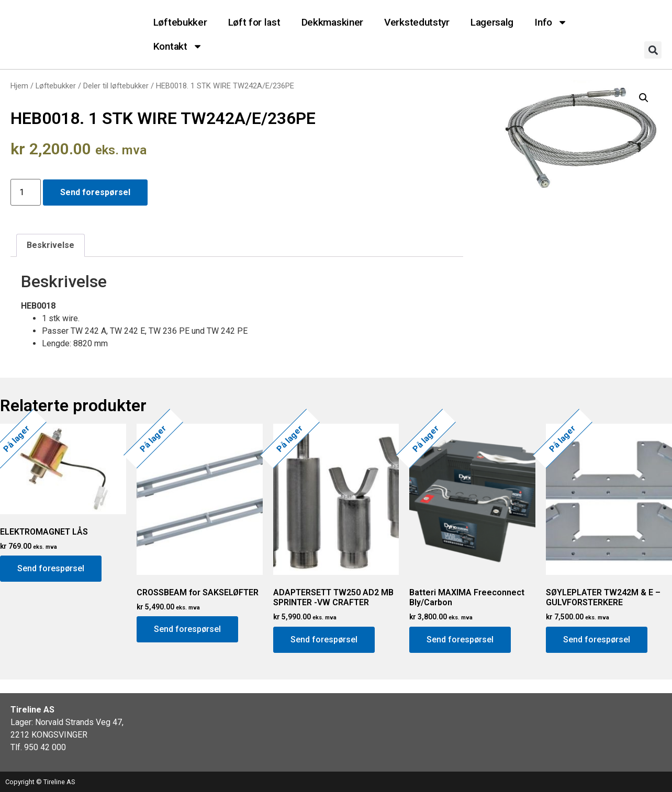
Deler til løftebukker (116, 86)
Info (551, 22)
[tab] (51, 245)
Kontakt (178, 46)
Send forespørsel (95, 192)
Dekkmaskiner (332, 22)
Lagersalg (492, 22)
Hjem (19, 86)
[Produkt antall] (26, 192)
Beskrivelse (51, 245)
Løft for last (254, 22)
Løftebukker (180, 22)
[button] (653, 50)
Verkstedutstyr (417, 22)
